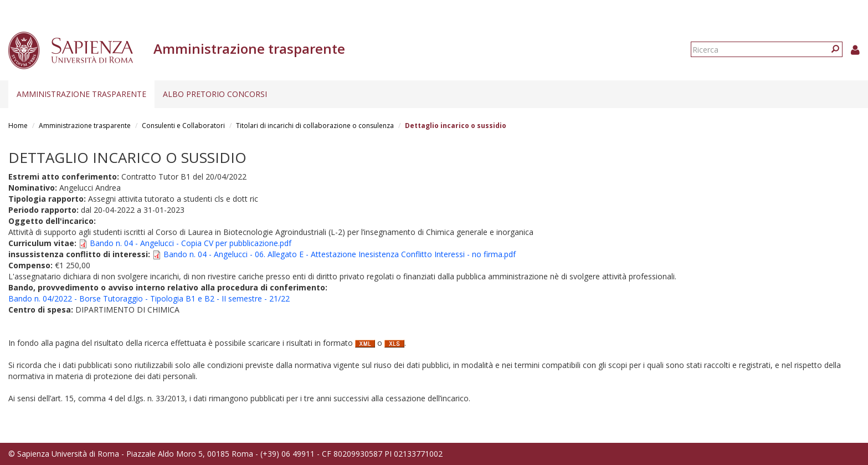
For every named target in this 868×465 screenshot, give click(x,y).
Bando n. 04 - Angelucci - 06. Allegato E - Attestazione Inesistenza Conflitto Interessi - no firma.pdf (340, 254)
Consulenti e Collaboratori (183, 126)
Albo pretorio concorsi (215, 94)
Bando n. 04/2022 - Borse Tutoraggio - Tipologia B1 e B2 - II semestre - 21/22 (149, 298)
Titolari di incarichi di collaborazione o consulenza (315, 126)
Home (18, 126)
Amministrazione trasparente (81, 94)
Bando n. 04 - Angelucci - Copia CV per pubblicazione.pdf (191, 243)
